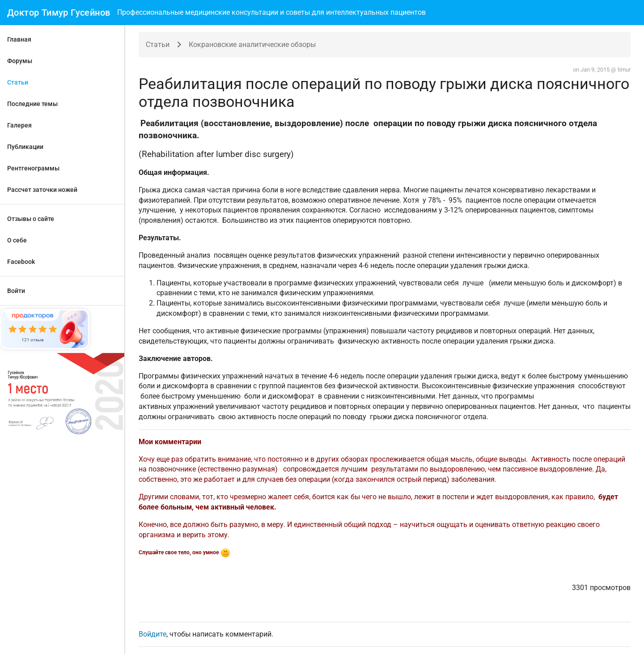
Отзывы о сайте (31, 219)
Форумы (20, 61)
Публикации (25, 147)
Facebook (21, 262)
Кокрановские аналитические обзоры (252, 45)
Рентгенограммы (33, 168)
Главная (19, 39)
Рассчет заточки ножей (42, 190)
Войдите (153, 634)
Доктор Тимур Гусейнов (59, 13)
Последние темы (32, 104)
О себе (17, 240)
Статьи (18, 82)
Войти (16, 291)
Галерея (19, 125)
